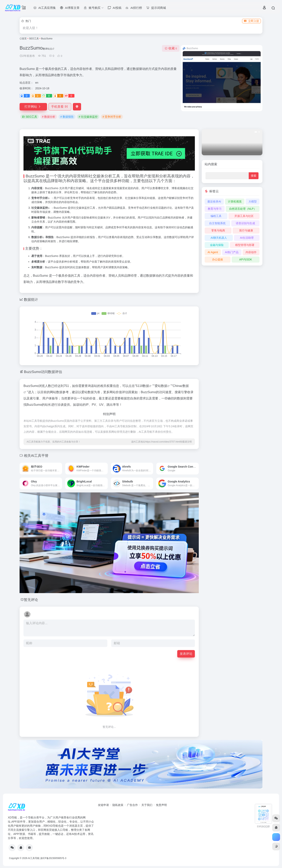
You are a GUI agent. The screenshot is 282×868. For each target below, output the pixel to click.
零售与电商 (218, 230)
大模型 (253, 201)
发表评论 (186, 654)
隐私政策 (118, 805)
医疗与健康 (246, 230)
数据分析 (37, 237)
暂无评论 (31, 600)
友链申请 (103, 805)
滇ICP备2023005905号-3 (53, 858)
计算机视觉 (235, 201)
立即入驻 (251, 21)
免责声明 (161, 805)
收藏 (171, 48)
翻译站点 (48, 49)
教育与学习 (215, 209)
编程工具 (216, 216)
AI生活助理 (247, 238)
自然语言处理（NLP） (243, 209)
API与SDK (245, 259)
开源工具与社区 (244, 216)
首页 (24, 39)
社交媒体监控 (40, 208)
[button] (256, 132)
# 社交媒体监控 (88, 117)
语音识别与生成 (245, 223)
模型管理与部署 (245, 245)
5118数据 (143, 386)
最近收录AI (214, 201)
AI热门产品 (232, 252)
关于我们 (147, 805)
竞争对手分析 (40, 198)
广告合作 (132, 805)
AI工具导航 (34, 858)
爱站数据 (161, 386)
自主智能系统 (217, 223)
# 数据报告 (67, 117)
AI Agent (213, 252)
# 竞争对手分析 (112, 117)
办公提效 (218, 259)
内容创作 (251, 252)
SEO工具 (34, 39)
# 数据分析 (49, 117)
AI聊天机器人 (219, 238)
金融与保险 (217, 245)
